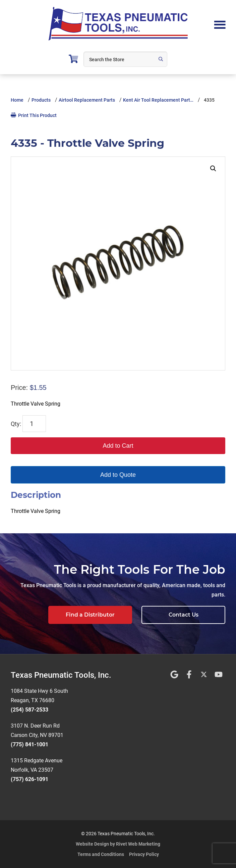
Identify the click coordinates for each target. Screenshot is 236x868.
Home (17, 100)
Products (41, 100)
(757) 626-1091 (29, 779)
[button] (213, 169)
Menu (220, 24)
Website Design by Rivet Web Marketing (118, 844)
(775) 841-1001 (29, 744)
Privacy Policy (144, 854)
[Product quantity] (34, 424)
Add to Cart (118, 446)
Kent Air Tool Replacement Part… (158, 100)
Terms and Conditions (101, 854)
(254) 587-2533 (29, 710)
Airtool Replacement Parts (87, 100)
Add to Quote (118, 475)
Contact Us (184, 615)
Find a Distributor (90, 615)
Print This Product (34, 115)
